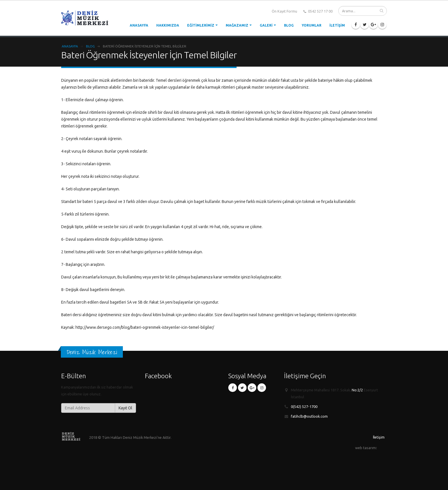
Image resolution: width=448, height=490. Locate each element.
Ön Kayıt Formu (284, 11)
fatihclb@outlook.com (309, 416)
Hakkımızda (168, 25)
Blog (289, 25)
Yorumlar (312, 25)
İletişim (337, 25)
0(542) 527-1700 (304, 407)
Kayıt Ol (125, 408)
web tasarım (365, 448)
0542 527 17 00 (318, 11)
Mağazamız (237, 25)
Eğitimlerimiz (201, 25)
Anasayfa (139, 25)
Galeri (266, 25)
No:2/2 (357, 390)
